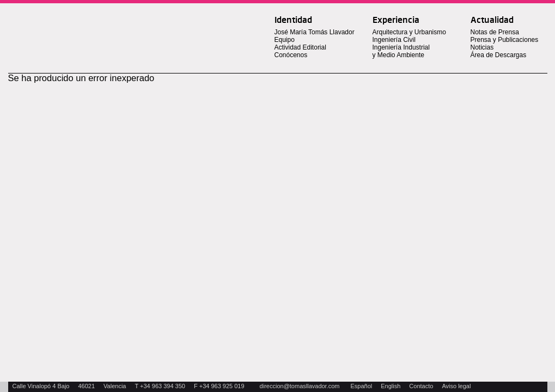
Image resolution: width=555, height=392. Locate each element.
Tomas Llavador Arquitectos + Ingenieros (96, 23)
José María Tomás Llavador (315, 32)
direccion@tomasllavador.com (300, 386)
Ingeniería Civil (394, 40)
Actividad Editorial (300, 47)
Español (362, 386)
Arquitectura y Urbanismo (409, 32)
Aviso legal (456, 386)
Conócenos (291, 55)
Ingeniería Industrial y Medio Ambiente (401, 51)
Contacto (421, 386)
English (391, 386)
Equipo (285, 40)
